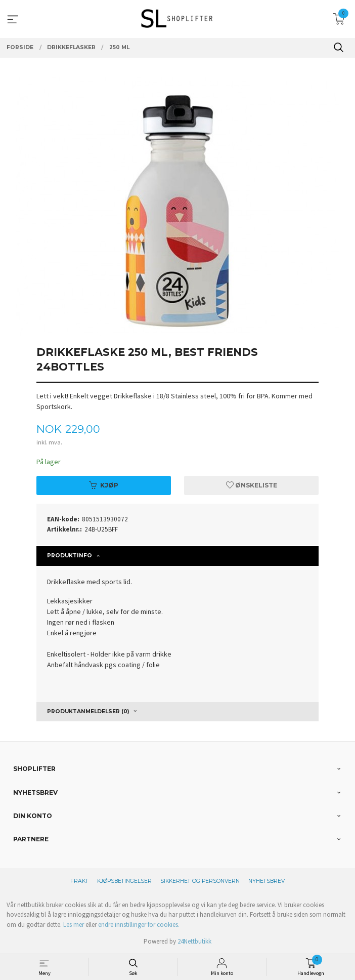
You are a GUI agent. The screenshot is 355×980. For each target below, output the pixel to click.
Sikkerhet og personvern (200, 881)
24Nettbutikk (194, 941)
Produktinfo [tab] (70, 556)
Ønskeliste (252, 485)
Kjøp (104, 485)
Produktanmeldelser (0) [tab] (88, 711)
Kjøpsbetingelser (124, 881)
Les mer (74, 925)
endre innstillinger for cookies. (139, 925)
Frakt (79, 881)
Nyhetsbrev (267, 881)
